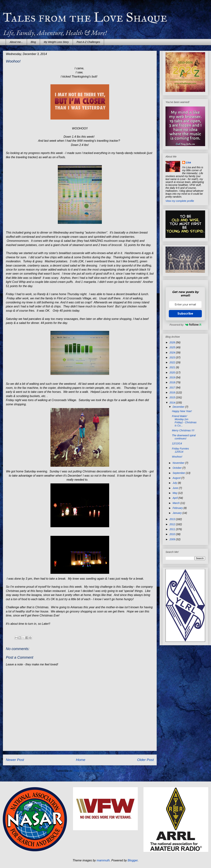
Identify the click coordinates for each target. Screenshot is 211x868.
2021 (173, 367)
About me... (16, 42)
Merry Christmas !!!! (183, 430)
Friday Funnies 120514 (180, 450)
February (178, 508)
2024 (173, 353)
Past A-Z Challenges (88, 42)
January (177, 513)
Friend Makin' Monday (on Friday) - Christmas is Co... (184, 421)
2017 (173, 388)
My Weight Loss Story (56, 42)
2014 (173, 403)
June (176, 488)
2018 (173, 382)
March (176, 503)
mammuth (103, 860)
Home (81, 760)
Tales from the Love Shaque (85, 17)
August (177, 478)
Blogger (133, 860)
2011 (173, 529)
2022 (173, 362)
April (175, 498)
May (175, 493)
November (179, 463)
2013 (173, 519)
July (175, 483)
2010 (173, 534)
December (179, 407)
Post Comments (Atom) (89, 771)
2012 (173, 524)
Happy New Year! (182, 411)
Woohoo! (177, 457)
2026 (173, 342)
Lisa (188, 162)
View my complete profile (180, 201)
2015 (173, 397)
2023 (173, 357)
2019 (173, 377)
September (179, 473)
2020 (173, 372)
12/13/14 (177, 443)
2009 (173, 539)
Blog (33, 42)
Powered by (185, 325)
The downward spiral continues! (184, 437)
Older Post (145, 760)
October (177, 468)
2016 (173, 392)
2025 (173, 347)
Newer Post (15, 760)
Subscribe (185, 314)
